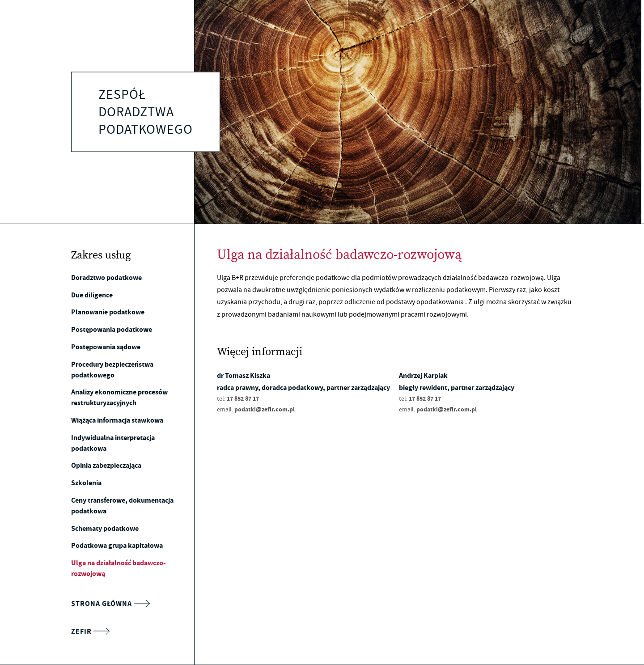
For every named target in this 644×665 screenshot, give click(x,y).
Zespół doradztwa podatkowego (146, 112)
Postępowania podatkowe (112, 329)
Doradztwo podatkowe (106, 277)
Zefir (90, 632)
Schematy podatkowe (105, 528)
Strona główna (110, 604)
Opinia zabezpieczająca (106, 465)
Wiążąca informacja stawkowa (117, 420)
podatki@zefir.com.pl (265, 409)
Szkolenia (86, 483)
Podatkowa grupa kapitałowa (117, 545)
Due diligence (92, 295)
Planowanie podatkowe (108, 312)
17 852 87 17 (243, 399)
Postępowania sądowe (106, 347)
